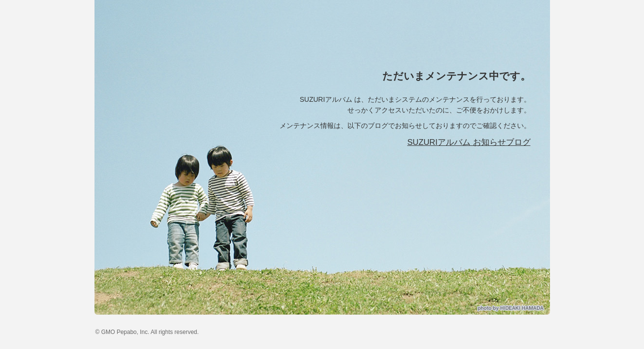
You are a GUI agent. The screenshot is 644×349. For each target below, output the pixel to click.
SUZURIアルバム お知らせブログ (469, 142)
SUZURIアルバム (183, 29)
